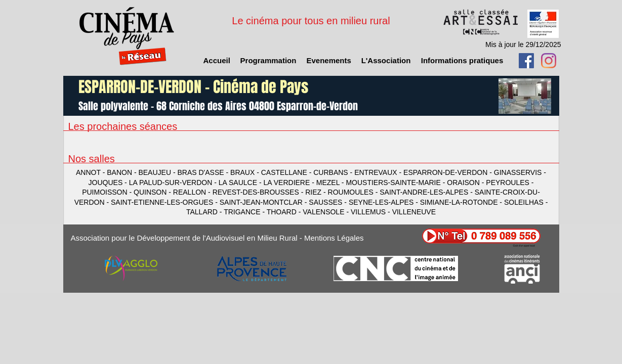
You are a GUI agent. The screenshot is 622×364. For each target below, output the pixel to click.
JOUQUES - (109, 183)
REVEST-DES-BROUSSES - (259, 192)
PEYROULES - (510, 183)
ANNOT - (91, 172)
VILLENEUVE (414, 212)
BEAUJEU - (158, 172)
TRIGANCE (242, 212)
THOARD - (285, 212)
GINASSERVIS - (520, 172)
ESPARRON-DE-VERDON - (449, 172)
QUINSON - (153, 192)
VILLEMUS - (371, 212)
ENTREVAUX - (379, 172)
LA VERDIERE (287, 183)
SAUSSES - (329, 202)
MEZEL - (331, 183)
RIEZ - (316, 192)
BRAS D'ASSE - (204, 172)
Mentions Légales (334, 238)
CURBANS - (334, 172)
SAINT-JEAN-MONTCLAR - (264, 202)
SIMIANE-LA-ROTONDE (459, 202)
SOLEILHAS (524, 202)
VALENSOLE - (327, 212)
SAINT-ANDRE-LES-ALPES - (427, 192)
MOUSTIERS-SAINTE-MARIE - (396, 183)
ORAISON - (466, 183)
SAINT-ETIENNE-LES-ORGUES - (165, 202)
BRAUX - (246, 172)
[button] (386, 61)
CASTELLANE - (287, 172)
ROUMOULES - (354, 192)
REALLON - (193, 192)
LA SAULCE (238, 183)
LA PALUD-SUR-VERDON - (174, 183)
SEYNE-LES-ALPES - (384, 202)
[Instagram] (549, 61)
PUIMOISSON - (108, 192)
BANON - (122, 172)
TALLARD (203, 212)
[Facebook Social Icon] (526, 61)
